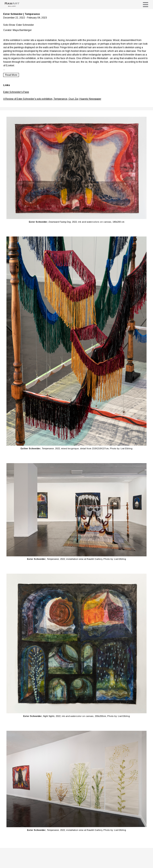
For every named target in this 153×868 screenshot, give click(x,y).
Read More (11, 75)
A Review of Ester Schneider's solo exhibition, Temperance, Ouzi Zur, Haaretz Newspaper (52, 99)
